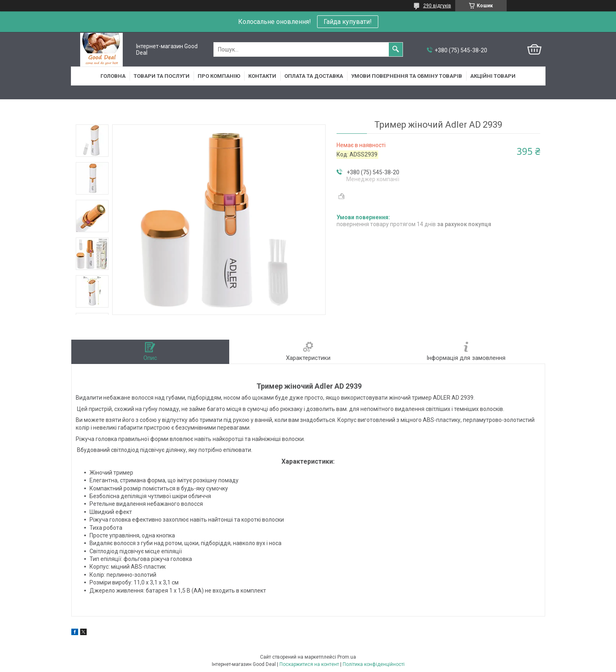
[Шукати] (396, 49)
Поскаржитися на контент (309, 664)
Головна (113, 76)
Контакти (262, 76)
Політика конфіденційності (374, 664)
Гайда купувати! (348, 22)
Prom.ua (347, 657)
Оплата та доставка (314, 76)
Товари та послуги (162, 76)
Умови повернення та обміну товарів (407, 76)
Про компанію (219, 76)
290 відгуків (437, 6)
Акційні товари (493, 76)
